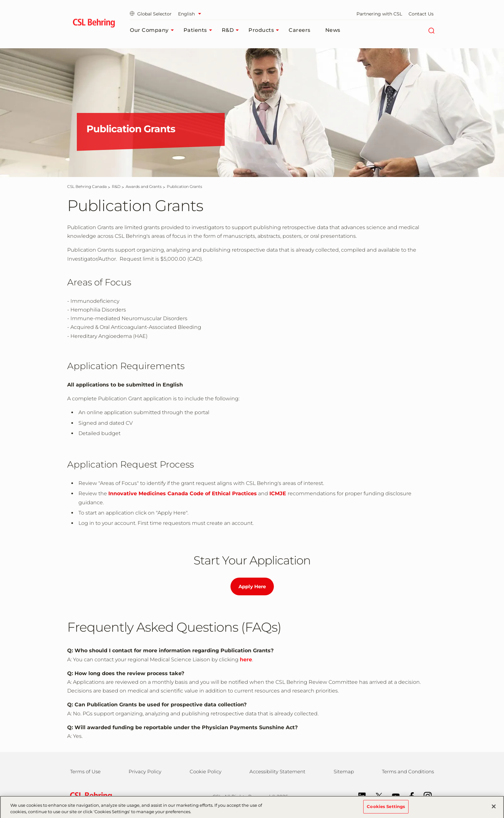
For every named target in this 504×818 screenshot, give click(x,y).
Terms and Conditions (408, 772)
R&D (232, 30)
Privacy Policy (145, 772)
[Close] (494, 809)
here (246, 660)
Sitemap (344, 772)
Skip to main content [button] (0, 0)
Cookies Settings (386, 809)
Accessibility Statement (277, 772)
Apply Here (252, 586)
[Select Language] (191, 14)
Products (265, 30)
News (333, 30)
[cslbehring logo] (94, 24)
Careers (300, 30)
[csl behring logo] (89, 796)
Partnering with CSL (379, 14)
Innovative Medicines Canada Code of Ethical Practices (183, 493)
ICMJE (278, 493)
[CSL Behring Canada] (87, 186)
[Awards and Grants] (144, 186)
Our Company (153, 30)
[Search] (431, 30)
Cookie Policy (206, 772)
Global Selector (151, 14)
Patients (199, 30)
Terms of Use (85, 772)
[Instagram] (424, 796)
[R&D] (116, 186)
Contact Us (421, 14)
